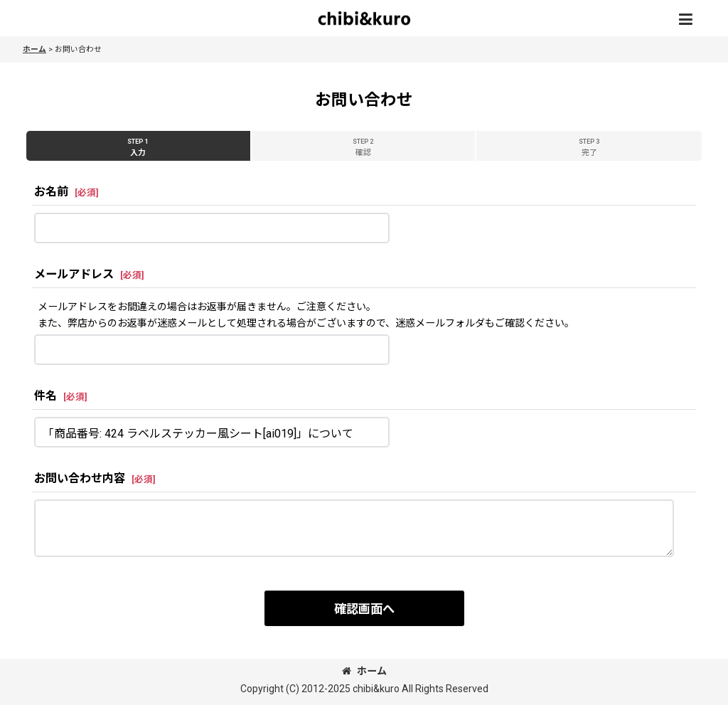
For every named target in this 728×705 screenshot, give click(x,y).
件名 (45, 396)
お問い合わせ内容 (80, 478)
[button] (685, 20)
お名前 (51, 192)
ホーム (364, 671)
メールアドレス (74, 274)
